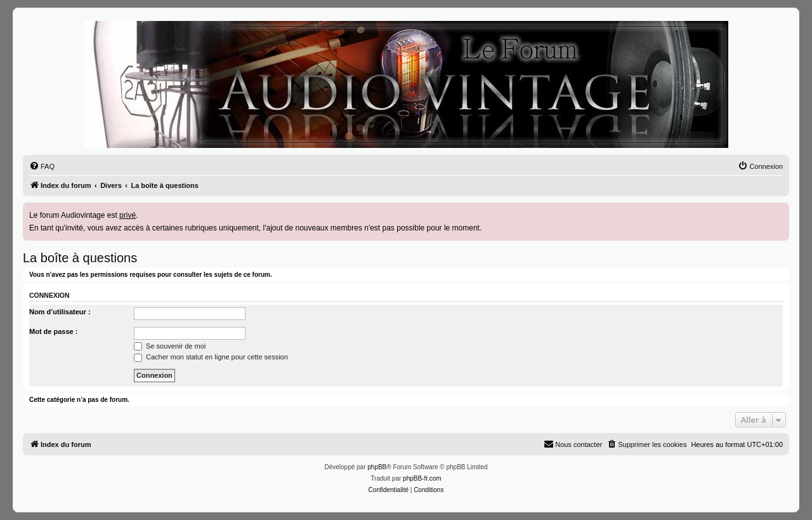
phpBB (377, 467)
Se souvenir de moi (170, 346)
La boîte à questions (80, 258)
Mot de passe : (53, 331)
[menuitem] (42, 166)
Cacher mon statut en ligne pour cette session (211, 357)
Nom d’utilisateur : (60, 312)
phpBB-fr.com (422, 478)
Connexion (49, 295)
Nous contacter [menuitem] (573, 444)
